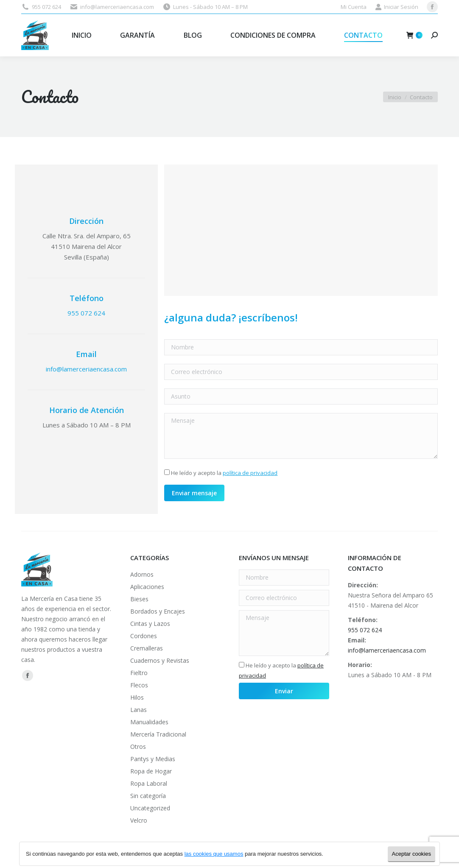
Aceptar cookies (412, 854)
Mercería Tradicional (158, 734)
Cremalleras (147, 648)
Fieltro (139, 673)
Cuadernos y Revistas (160, 660)
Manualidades (149, 722)
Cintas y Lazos (150, 624)
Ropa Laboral (149, 783)
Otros (138, 747)
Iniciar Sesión (397, 7)
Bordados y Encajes (158, 611)
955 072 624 (46, 7)
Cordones (144, 636)
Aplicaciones (147, 587)
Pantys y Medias (153, 759)
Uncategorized (150, 808)
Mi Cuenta (354, 7)
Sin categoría (148, 796)
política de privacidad (250, 473)
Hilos (137, 697)
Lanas (139, 710)
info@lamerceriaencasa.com (117, 7)
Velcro (139, 820)
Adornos (142, 574)
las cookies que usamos (214, 854)
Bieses (139, 599)
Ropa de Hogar (151, 771)
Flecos (139, 685)
